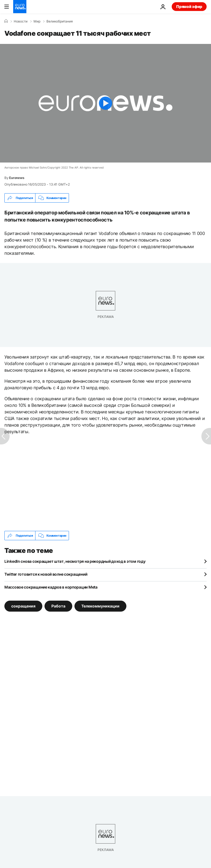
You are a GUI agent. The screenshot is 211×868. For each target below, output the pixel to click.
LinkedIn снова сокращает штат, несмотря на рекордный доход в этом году (75, 561)
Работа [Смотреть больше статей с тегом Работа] (58, 606)
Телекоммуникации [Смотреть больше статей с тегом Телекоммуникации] (100, 606)
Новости (21, 21)
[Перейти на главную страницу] (20, 7)
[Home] (6, 21)
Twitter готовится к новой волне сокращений (46, 574)
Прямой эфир (189, 6)
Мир (37, 21)
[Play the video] (105, 103)
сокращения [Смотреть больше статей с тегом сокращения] (23, 606)
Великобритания (60, 21)
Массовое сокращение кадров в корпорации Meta (51, 587)
